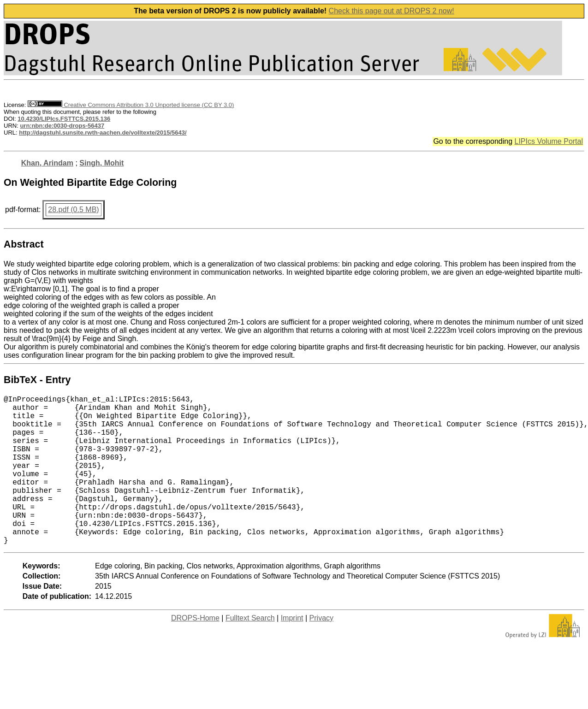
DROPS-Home (195, 651)
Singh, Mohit (101, 163)
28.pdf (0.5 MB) (73, 210)
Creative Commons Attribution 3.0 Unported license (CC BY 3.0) (131, 105)
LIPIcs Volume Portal (549, 141)
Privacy (321, 651)
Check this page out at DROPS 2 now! (392, 11)
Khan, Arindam (47, 163)
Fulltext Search (250, 651)
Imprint (292, 651)
